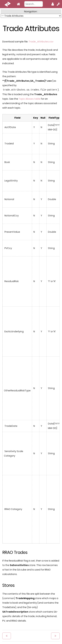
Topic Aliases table (29, 99)
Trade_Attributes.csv (41, 42)
